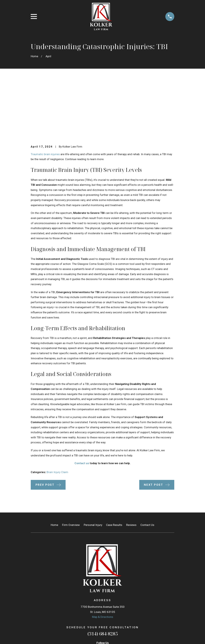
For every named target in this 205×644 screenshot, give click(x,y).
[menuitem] (35, 637)
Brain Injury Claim (57, 421)
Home (54, 474)
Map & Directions (103, 566)
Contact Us (147, 474)
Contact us (82, 412)
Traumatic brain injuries (45, 103)
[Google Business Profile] (98, 598)
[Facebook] (107, 598)
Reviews (131, 474)
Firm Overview (71, 474)
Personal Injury (93, 474)
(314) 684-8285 (103, 582)
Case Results (114, 474)
